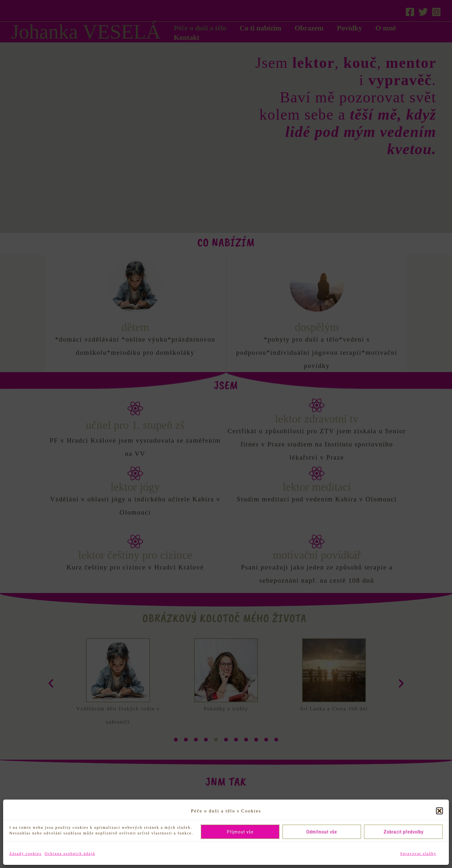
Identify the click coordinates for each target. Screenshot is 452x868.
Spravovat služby (418, 854)
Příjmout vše (240, 832)
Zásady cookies (25, 854)
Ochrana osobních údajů (70, 854)
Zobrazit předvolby (404, 832)
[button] (439, 811)
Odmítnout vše (322, 832)
